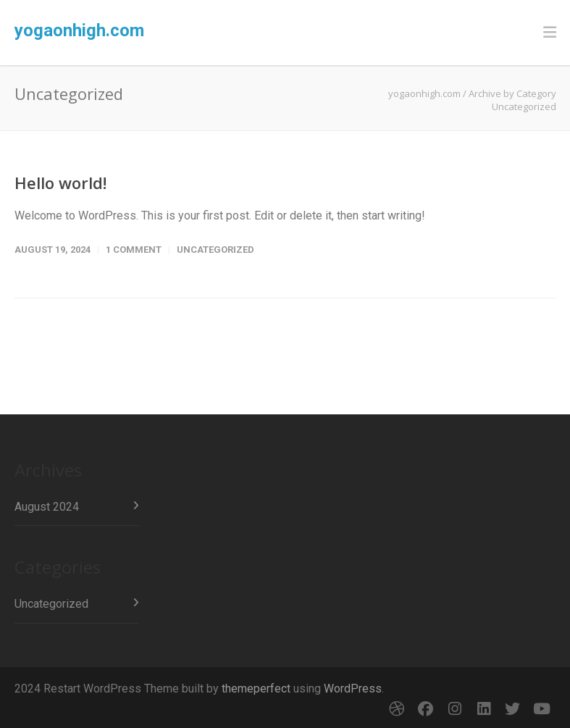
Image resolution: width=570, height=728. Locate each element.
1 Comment (134, 250)
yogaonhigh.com (79, 30)
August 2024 (47, 507)
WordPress (353, 689)
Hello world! (60, 183)
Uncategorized (215, 250)
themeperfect (256, 689)
